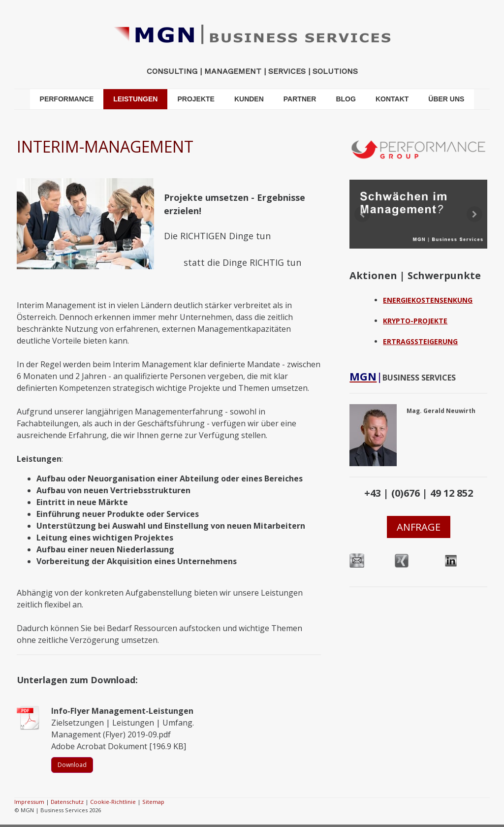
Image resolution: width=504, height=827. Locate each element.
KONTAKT (392, 99)
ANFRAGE (419, 527)
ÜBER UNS (446, 99)
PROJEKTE (196, 99)
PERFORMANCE (67, 99)
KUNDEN (249, 99)
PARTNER (300, 99)
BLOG (346, 99)
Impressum (29, 802)
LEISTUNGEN (135, 99)
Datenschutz (67, 802)
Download (72, 765)
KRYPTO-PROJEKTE (415, 321)
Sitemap (153, 802)
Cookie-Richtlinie (113, 802)
